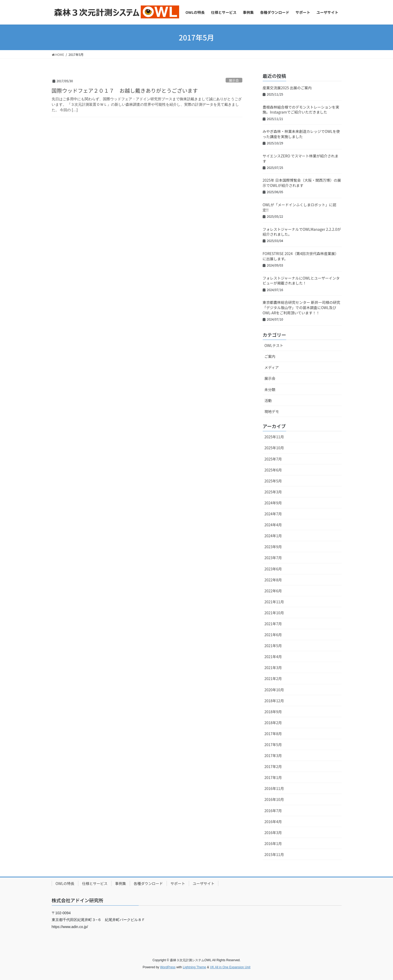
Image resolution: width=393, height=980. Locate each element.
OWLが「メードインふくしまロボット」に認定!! (300, 207)
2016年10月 (274, 799)
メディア (272, 367)
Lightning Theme (194, 967)
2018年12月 (274, 701)
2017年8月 (273, 734)
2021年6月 (273, 635)
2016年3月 (273, 833)
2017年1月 (273, 777)
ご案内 (270, 356)
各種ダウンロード (148, 883)
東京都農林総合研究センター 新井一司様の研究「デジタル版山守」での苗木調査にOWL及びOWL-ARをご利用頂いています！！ (301, 307)
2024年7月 (273, 514)
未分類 (270, 389)
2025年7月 (273, 459)
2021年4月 (273, 657)
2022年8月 (273, 580)
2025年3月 (273, 492)
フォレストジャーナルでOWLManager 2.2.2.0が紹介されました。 (302, 232)
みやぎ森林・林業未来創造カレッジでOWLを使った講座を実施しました (301, 134)
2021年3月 (273, 668)
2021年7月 (273, 624)
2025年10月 (274, 448)
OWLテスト (274, 345)
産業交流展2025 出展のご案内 (287, 88)
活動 (268, 400)
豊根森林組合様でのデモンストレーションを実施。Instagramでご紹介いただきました (301, 110)
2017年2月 (273, 766)
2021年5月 (273, 646)
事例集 (121, 883)
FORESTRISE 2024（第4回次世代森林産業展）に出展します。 (301, 256)
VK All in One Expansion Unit (230, 967)
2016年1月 (273, 843)
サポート (178, 883)
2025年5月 (273, 481)
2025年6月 (273, 470)
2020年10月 (274, 690)
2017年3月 (273, 755)
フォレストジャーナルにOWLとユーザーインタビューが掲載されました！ (301, 281)
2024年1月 (273, 536)
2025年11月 (274, 437)
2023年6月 (273, 569)
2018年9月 (273, 712)
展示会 (234, 80)
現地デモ (272, 411)
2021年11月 (274, 602)
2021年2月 (273, 678)
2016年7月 (273, 811)
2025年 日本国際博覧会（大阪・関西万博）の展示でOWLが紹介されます (302, 183)
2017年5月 (273, 745)
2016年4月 (273, 822)
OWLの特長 (65, 883)
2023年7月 (273, 558)
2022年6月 (273, 591)
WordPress (168, 967)
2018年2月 (273, 723)
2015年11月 (274, 854)
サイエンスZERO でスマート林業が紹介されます (301, 158)
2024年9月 (273, 503)
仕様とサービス (95, 883)
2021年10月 (274, 613)
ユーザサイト (204, 883)
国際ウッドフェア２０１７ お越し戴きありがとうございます (125, 90)
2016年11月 (274, 788)
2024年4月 (273, 525)
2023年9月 (273, 547)
